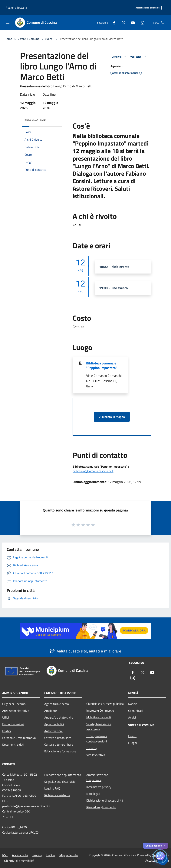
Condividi (120, 57)
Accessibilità (20, 855)
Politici (7, 731)
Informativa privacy (99, 787)
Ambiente (51, 711)
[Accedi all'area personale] (148, 8)
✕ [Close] (165, 846)
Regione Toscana (16, 8)
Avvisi (132, 717)
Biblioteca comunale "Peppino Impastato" (102, 365)
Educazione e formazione (60, 751)
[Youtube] (131, 22)
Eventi (49, 39)
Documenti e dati (13, 745)
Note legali (93, 794)
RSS (5, 855)
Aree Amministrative (16, 711)
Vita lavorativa (96, 755)
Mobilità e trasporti (99, 717)
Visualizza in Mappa (112, 417)
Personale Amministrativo (19, 738)
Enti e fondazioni (13, 724)
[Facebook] (113, 22)
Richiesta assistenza (57, 795)
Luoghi (133, 743)
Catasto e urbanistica (58, 738)
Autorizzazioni (53, 731)
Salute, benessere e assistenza (99, 727)
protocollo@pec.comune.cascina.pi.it (26, 806)
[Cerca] (163, 23)
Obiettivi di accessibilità (19, 861)
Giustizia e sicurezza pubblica (105, 704)
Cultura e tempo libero (59, 745)
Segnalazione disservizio (60, 782)
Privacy (37, 855)
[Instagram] (141, 22)
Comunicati (135, 711)
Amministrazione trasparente (97, 777)
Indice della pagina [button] (35, 120)
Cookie (51, 855)
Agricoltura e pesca (57, 704)
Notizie (133, 704)
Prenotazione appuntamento (63, 775)
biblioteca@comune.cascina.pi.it (93, 471)
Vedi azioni (139, 57)
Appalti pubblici (54, 724)
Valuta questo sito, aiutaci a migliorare (86, 651)
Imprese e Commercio (100, 710)
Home (8, 39)
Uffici (6, 717)
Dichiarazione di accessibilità (105, 800)
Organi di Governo (14, 704)
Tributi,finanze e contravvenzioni (97, 739)
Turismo (91, 748)
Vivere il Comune (29, 39)
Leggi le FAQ (52, 788)
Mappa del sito (69, 855)
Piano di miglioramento (101, 807)
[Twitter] (122, 22)
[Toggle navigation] (8, 22)
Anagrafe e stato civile (59, 717)
